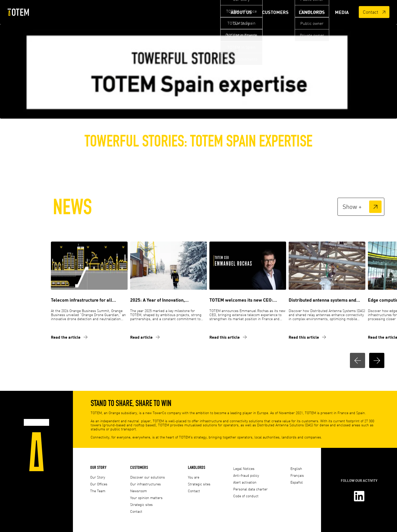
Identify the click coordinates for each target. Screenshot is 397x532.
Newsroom (138, 491)
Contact (374, 12)
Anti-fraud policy (246, 475)
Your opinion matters (146, 498)
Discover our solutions (147, 477)
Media (342, 12)
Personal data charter (250, 489)
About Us (241, 12)
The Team (98, 491)
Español (297, 482)
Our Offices (99, 484)
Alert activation (245, 482)
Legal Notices (244, 469)
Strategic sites (141, 505)
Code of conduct (246, 496)
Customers (275, 12)
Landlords (312, 12)
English (296, 469)
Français (297, 475)
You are (194, 477)
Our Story (98, 467)
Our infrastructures (145, 484)
